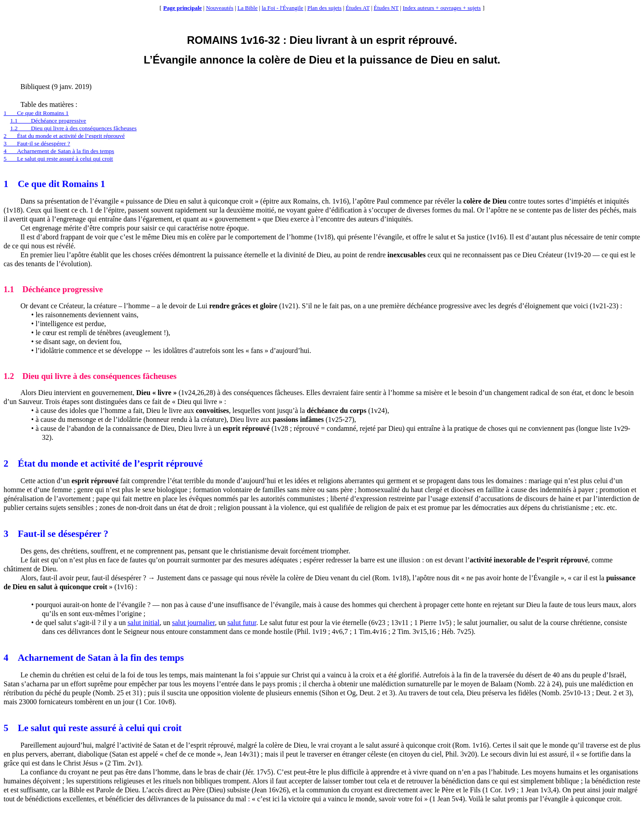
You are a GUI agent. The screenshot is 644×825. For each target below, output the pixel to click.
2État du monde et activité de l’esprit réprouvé (64, 136)
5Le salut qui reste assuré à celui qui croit (58, 159)
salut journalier (194, 623)
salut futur (241, 623)
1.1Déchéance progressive (48, 121)
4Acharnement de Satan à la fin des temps (59, 151)
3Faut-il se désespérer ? (37, 143)
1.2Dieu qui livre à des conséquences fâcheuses (74, 128)
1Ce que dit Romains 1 (36, 113)
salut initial (144, 623)
